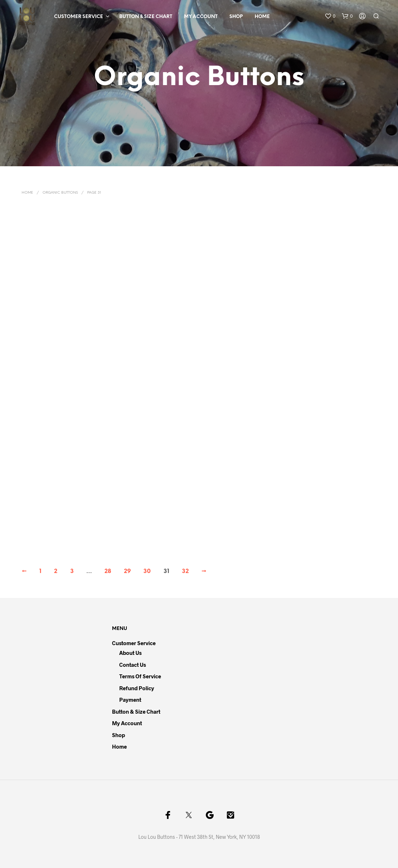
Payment (130, 700)
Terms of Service (140, 676)
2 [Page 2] (56, 571)
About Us (130, 653)
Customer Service (79, 17)
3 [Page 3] (72, 571)
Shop (236, 17)
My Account (201, 17)
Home (262, 17)
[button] (330, 16)
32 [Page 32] (185, 571)
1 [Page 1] (40, 571)
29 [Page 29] (127, 571)
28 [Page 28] (108, 571)
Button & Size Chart (146, 17)
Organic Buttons (60, 193)
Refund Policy (137, 688)
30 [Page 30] (147, 571)
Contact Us (133, 665)
